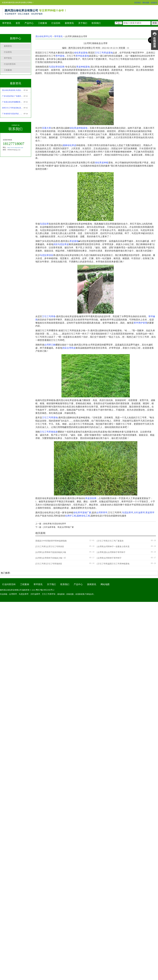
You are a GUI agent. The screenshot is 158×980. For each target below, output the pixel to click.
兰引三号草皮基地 (104, 53)
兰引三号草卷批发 (49, 432)
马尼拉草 (44, 224)
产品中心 (29, 23)
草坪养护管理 (140, 323)
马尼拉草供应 (47, 255)
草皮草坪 (150, 513)
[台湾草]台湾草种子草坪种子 (109, 558)
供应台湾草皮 (69, 348)
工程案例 (42, 23)
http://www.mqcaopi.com (15, 147)
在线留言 (154, 3)
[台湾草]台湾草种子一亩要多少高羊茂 (113, 547)
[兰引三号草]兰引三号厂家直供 (110, 541)
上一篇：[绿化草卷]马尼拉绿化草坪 (51, 524)
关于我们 (83, 23)
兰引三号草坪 (48, 594)
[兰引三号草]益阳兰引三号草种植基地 (113, 564)
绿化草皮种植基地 (79, 128)
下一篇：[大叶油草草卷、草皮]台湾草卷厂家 (55, 527)
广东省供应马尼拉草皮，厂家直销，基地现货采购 (13, 114)
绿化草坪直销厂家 (82, 513)
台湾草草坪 (102, 513)
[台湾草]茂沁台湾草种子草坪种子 (111, 552)
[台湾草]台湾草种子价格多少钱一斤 (51, 558)
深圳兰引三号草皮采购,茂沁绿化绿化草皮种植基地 (13, 108)
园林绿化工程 (83, 516)
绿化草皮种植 (102, 163)
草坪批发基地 (82, 56)
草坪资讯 (7, 23)
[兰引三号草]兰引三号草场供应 (49, 564)
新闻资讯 (69, 23)
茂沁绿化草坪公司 (44, 36)
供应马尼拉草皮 (61, 244)
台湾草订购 (50, 345)
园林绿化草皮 (70, 145)
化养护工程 (71, 516)
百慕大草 (47, 128)
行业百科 (56, 23)
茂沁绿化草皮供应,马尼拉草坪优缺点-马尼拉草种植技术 (13, 90)
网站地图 (146, 3)
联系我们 (138, 3)
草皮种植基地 (83, 67)
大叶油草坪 (139, 513)
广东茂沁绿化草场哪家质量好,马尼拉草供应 (13, 102)
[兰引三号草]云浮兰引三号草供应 (50, 547)
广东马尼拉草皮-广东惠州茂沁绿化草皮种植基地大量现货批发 (13, 96)
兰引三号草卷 (49, 316)
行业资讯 (8, 52)
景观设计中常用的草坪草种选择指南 (51, 541)
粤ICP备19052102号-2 (45, 590)
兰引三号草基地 (50, 418)
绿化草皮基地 (81, 53)
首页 (18, 23)
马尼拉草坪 (128, 513)
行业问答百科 (10, 64)
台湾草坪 (13, 594)
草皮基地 (74, 241)
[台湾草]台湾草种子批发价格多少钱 (51, 552)
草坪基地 (60, 56)
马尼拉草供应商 (57, 67)
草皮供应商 (91, 498)
